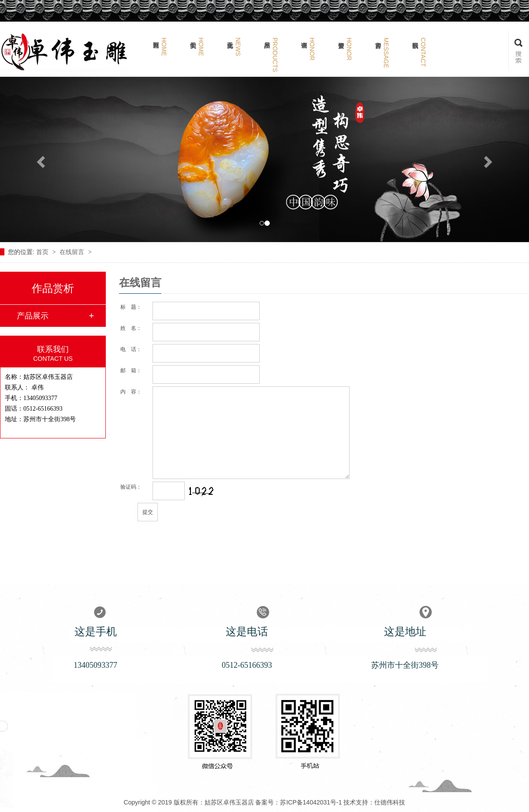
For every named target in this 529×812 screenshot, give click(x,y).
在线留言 (73, 252)
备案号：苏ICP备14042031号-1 (298, 802)
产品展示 (33, 316)
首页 (43, 252)
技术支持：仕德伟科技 (374, 802)
